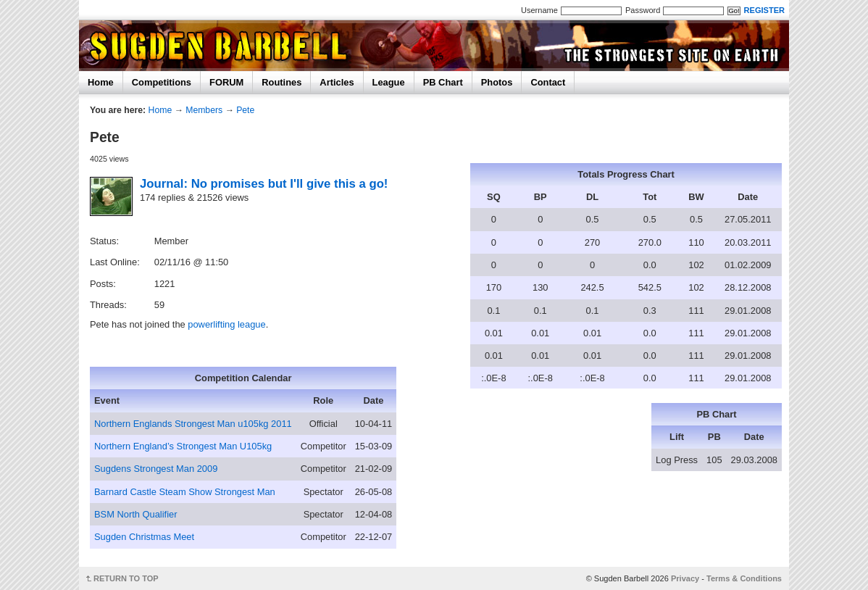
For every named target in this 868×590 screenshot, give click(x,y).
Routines (281, 82)
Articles (337, 82)
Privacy (685, 578)
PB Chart (443, 82)
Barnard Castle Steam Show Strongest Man (185, 492)
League (389, 82)
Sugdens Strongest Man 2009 (156, 469)
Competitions (162, 82)
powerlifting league (226, 324)
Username (539, 10)
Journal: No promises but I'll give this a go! (264, 184)
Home (101, 82)
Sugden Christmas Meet (144, 537)
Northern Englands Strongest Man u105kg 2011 (193, 424)
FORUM (226, 82)
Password (643, 10)
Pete (245, 110)
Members (204, 110)
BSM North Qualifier (135, 514)
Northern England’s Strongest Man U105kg (183, 446)
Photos (497, 82)
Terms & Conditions (744, 578)
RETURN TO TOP (126, 578)
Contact (548, 82)
